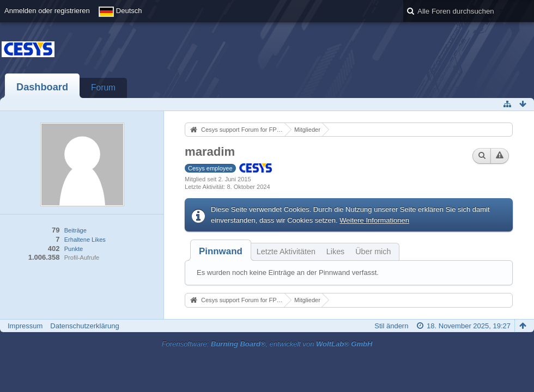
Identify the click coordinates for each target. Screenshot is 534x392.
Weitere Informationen (374, 220)
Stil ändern (391, 326)
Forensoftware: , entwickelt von (267, 344)
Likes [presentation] (335, 252)
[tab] (221, 251)
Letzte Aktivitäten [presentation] (286, 252)
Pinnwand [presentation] (221, 251)
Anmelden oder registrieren (47, 11)
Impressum (25, 326)
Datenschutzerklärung (84, 326)
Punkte (74, 249)
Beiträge (75, 230)
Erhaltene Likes (85, 240)
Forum (103, 87)
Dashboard (42, 87)
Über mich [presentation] (373, 252)
